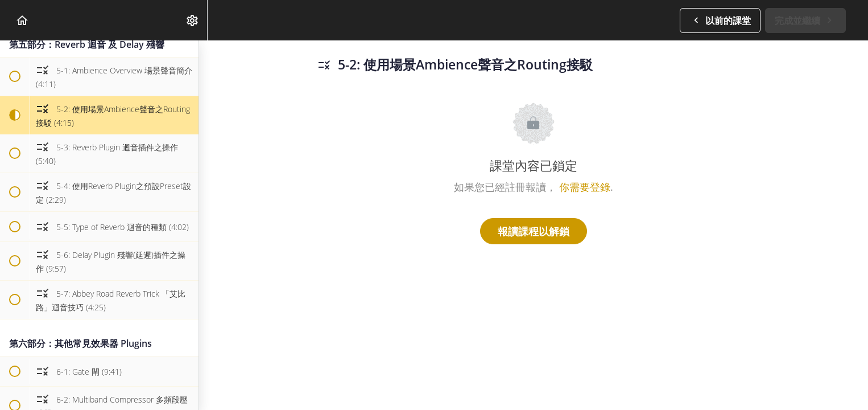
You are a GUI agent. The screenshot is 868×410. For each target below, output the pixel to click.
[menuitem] (193, 20)
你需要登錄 (585, 187)
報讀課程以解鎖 (534, 231)
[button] (23, 20)
